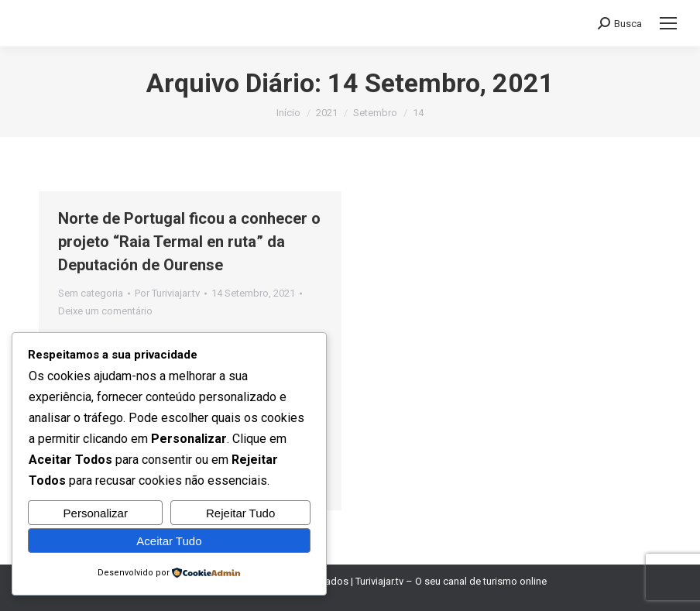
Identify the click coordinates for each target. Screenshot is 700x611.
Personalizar (96, 513)
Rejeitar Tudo (240, 513)
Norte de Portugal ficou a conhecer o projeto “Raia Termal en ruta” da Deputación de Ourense (189, 242)
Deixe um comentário (105, 311)
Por (167, 293)
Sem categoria (91, 293)
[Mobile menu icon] (668, 23)
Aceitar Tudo (169, 541)
